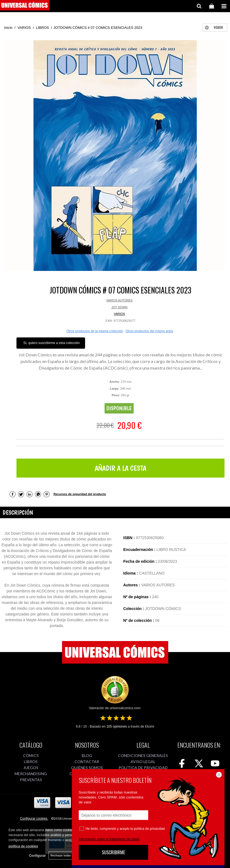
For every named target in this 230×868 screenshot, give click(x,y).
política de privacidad (149, 829)
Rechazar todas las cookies (68, 855)
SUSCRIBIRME (113, 852)
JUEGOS (31, 768)
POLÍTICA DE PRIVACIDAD (143, 768)
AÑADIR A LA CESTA (120, 468)
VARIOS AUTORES (119, 300)
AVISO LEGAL (143, 762)
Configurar (37, 856)
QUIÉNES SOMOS (87, 768)
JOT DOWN (119, 307)
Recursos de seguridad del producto (80, 494)
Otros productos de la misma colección (95, 331)
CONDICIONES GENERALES (143, 755)
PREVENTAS (31, 780)
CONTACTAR (87, 762)
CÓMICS (31, 755)
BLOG (87, 755)
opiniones (117, 726)
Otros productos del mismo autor (149, 331)
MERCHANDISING (31, 774)
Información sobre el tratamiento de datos (109, 839)
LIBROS (31, 762)
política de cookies (23, 846)
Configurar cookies (34, 819)
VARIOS (120, 314)
